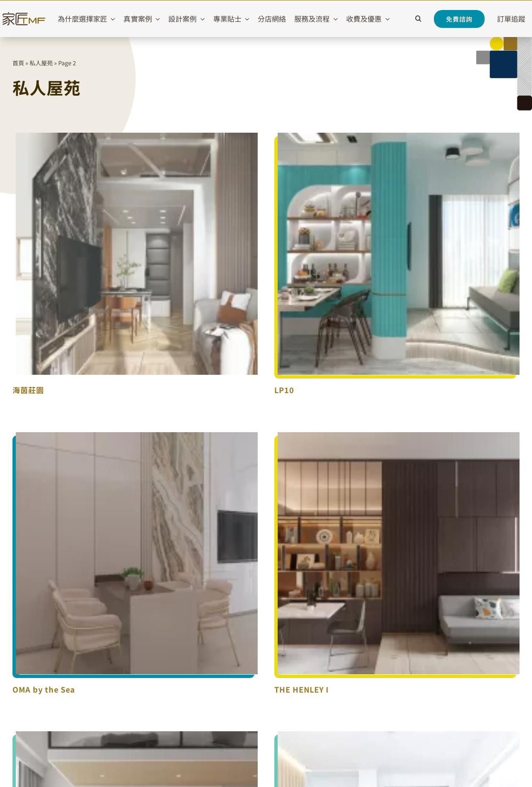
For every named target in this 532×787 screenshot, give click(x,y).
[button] (418, 19)
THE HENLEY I (302, 689)
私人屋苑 (41, 63)
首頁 (18, 63)
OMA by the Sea (44, 689)
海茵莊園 (28, 390)
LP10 (284, 390)
